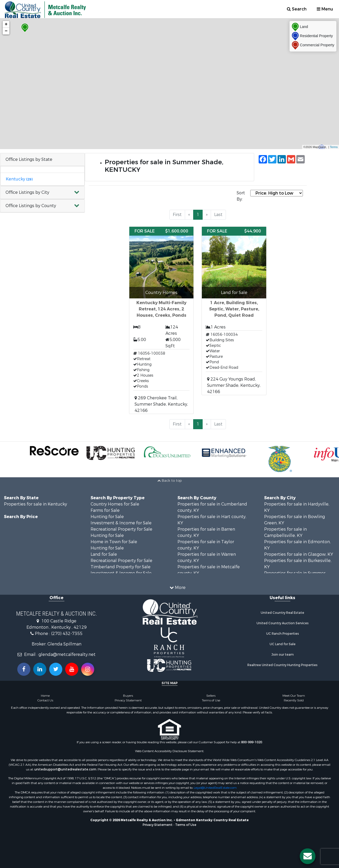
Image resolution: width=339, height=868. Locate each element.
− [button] (6, 31)
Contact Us (45, 700)
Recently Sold (294, 700)
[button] (42, 193)
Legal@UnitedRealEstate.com (215, 788)
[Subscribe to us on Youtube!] (72, 669)
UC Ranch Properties (283, 634)
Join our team (283, 655)
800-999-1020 (252, 742)
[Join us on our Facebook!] (24, 669)
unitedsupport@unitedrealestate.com (65, 769)
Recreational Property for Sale (121, 529)
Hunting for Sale (107, 517)
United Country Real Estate (282, 613)
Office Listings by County (31, 206)
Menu (325, 9)
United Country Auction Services (283, 623)
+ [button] (6, 24)
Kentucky (19, 179)
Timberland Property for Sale (121, 567)
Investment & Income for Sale (121, 523)
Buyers (128, 696)
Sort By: (241, 196)
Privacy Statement (128, 700)
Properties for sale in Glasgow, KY (299, 554)
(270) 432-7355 (67, 634)
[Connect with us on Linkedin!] (40, 669)
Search (297, 9)
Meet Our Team (294, 696)
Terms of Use (211, 700)
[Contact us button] (308, 856)
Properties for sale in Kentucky (35, 504)
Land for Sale (104, 554)
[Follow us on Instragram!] (88, 669)
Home (45, 696)
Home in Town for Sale (114, 542)
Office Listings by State (29, 159)
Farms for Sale (105, 510)
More (178, 588)
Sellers (211, 696)
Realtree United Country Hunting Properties (282, 665)
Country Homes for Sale (115, 504)
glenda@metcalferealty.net (67, 654)
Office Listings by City (27, 192)
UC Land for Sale (283, 644)
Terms (334, 147)
